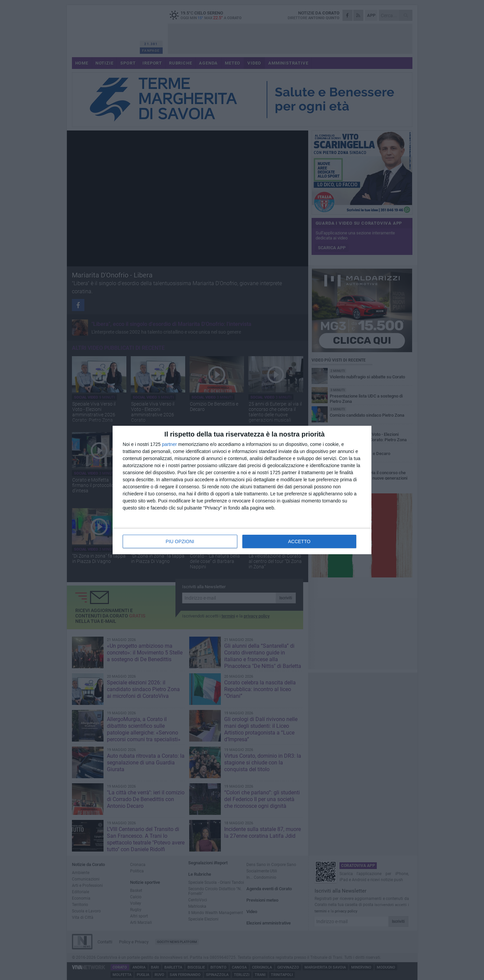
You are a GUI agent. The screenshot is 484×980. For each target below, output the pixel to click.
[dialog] (242, 490)
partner (169, 444)
